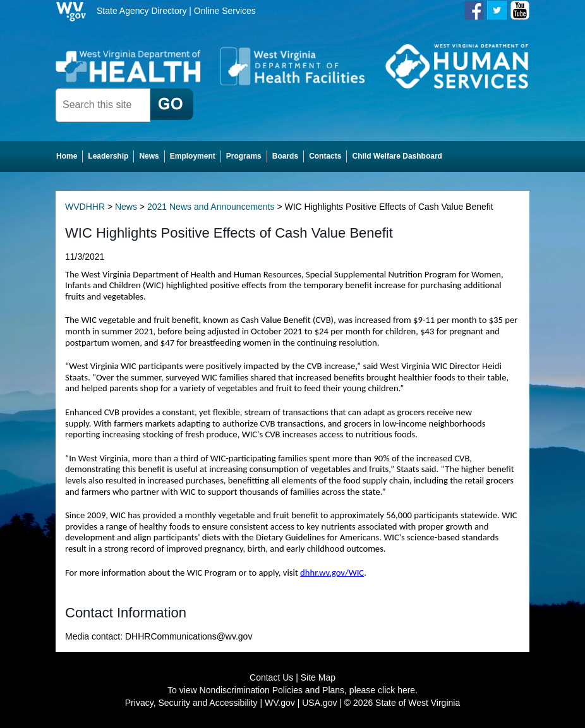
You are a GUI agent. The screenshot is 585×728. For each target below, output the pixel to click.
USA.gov (319, 703)
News (126, 207)
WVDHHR (85, 207)
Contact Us (271, 677)
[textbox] (103, 105)
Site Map (318, 677)
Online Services (225, 11)
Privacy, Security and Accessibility (191, 703)
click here (396, 690)
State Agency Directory (142, 11)
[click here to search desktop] (172, 104)
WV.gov (280, 703)
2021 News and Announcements (211, 207)
